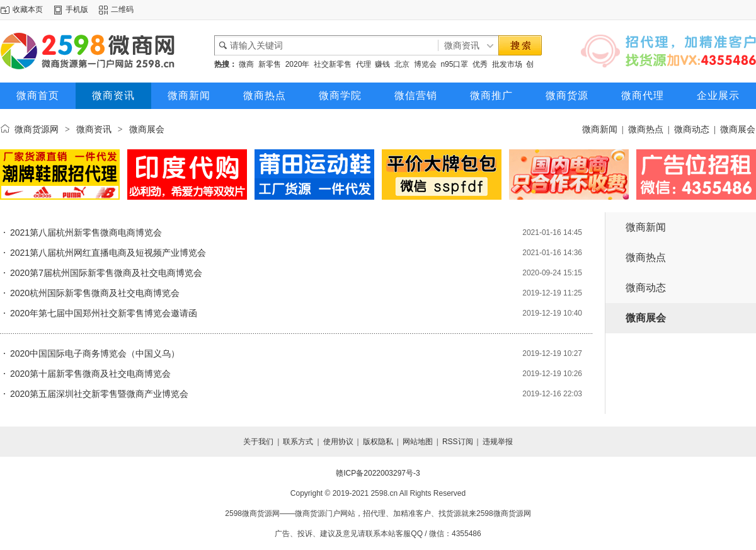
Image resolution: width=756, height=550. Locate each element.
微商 (246, 64)
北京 (402, 64)
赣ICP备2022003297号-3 (378, 473)
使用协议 (338, 442)
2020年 (298, 64)
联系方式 (298, 442)
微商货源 (567, 95)
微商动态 (692, 129)
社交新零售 (333, 64)
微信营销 (416, 95)
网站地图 (418, 442)
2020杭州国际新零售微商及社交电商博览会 (95, 293)
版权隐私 (378, 442)
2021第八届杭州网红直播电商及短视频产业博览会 (108, 253)
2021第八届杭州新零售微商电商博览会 (86, 232)
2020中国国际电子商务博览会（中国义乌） (95, 353)
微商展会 (738, 129)
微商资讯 (113, 95)
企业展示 (718, 95)
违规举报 (498, 442)
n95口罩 (454, 64)
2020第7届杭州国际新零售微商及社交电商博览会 (106, 273)
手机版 (77, 9)
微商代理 (643, 95)
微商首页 (38, 95)
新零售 (270, 64)
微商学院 (340, 95)
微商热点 (265, 95)
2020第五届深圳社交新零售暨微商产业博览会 (99, 394)
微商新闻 (189, 95)
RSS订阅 (458, 442)
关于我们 (258, 442)
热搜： (226, 64)
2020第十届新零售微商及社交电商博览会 (90, 374)
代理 (364, 64)
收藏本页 (28, 9)
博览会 (425, 64)
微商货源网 (37, 129)
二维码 (122, 9)
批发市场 (507, 64)
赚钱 (382, 64)
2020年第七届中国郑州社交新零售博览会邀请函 (104, 313)
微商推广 (491, 95)
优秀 (480, 64)
